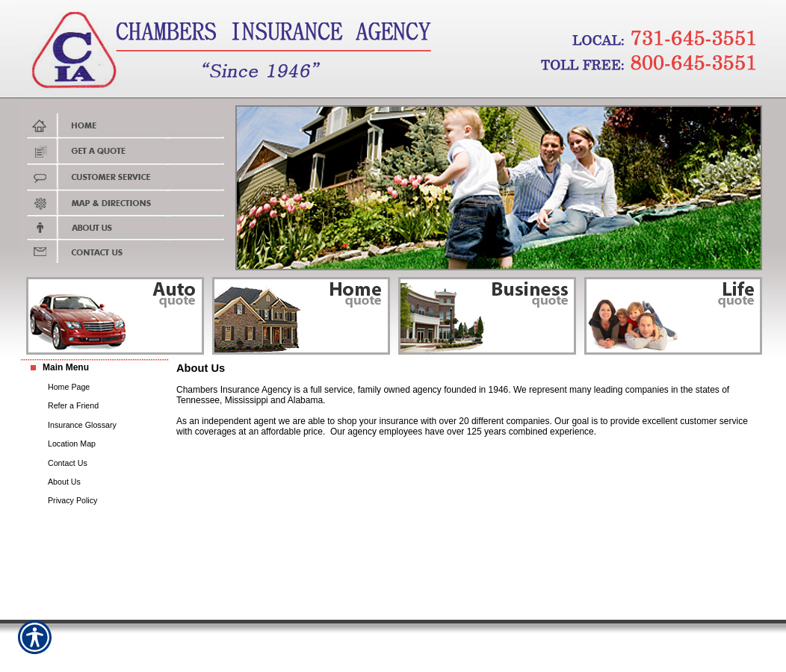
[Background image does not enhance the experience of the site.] (94, 368)
